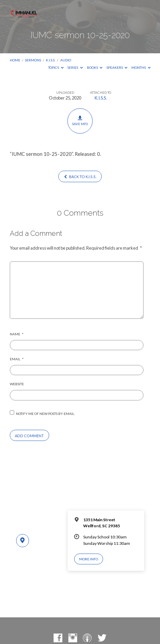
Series (75, 67)
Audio (66, 60)
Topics (56, 67)
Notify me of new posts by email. (45, 414)
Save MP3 (80, 121)
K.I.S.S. (51, 60)
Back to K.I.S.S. (80, 177)
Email (17, 359)
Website (17, 384)
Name (17, 334)
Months (141, 67)
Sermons (33, 60)
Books (95, 67)
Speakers (117, 67)
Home (15, 60)
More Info (89, 559)
